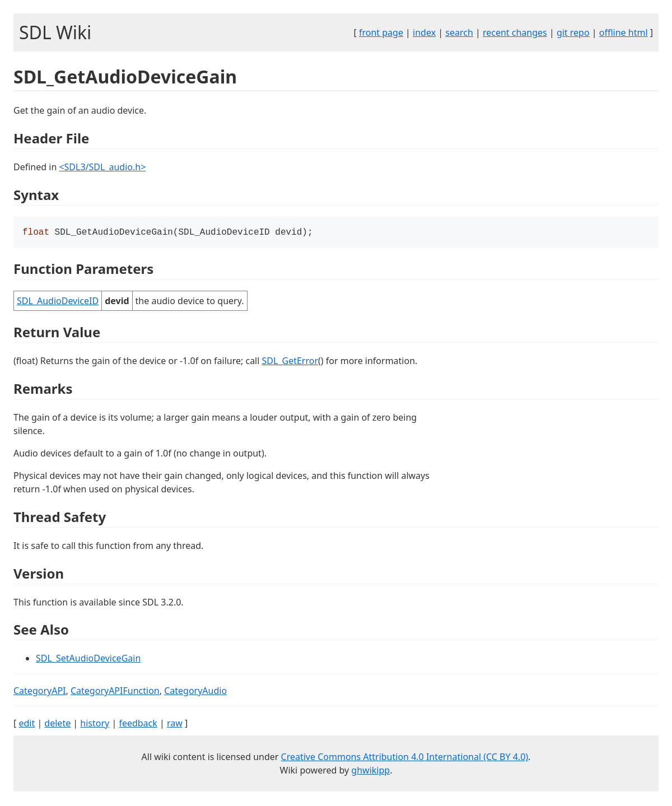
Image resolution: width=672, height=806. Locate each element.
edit (27, 724)
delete (57, 724)
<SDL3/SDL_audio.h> (102, 167)
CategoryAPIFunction (115, 692)
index (424, 32)
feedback (138, 724)
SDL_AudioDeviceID (58, 302)
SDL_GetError (290, 362)
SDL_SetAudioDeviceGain (88, 659)
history (95, 724)
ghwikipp (370, 771)
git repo (573, 32)
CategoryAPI (40, 692)
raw (175, 724)
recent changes (515, 32)
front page (381, 32)
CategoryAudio (195, 692)
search (459, 32)
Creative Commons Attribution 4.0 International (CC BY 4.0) (405, 758)
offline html (624, 32)
